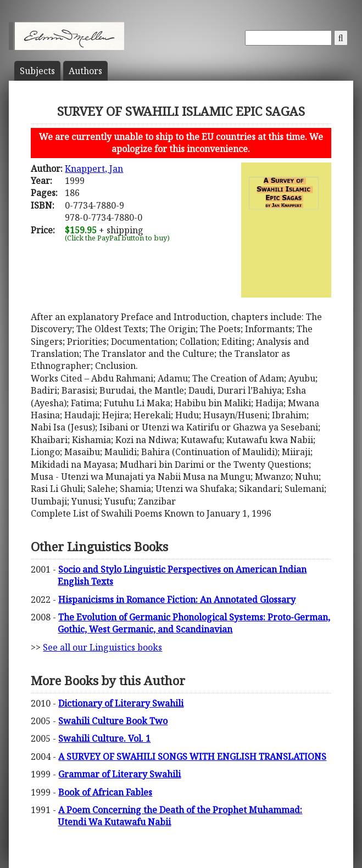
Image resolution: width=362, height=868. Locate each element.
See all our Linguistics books (102, 647)
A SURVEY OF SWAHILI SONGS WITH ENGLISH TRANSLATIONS (192, 757)
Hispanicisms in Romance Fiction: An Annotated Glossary (177, 600)
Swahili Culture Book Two (113, 721)
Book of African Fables (105, 792)
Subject (37, 71)
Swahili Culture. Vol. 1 (104, 738)
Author (85, 71)
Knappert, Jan (94, 169)
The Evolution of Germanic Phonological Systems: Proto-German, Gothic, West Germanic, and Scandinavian (194, 623)
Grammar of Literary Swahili (119, 774)
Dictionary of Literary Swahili (121, 703)
